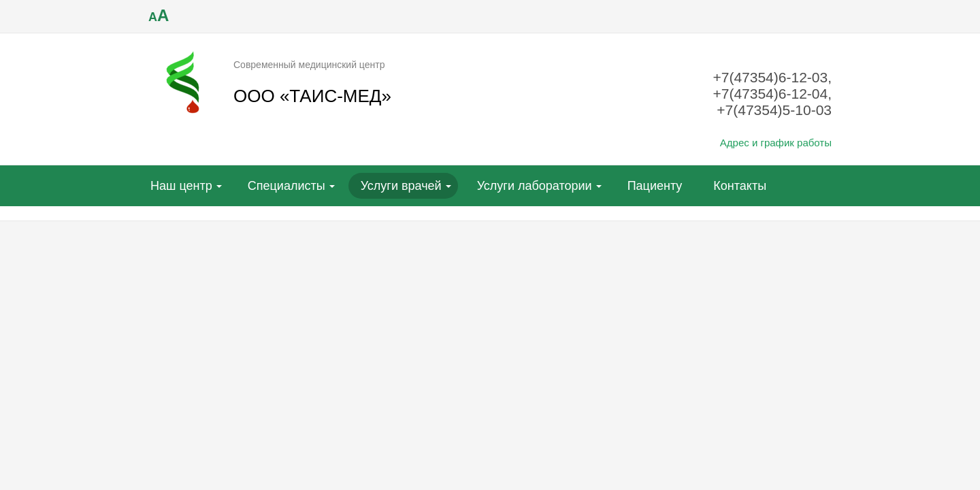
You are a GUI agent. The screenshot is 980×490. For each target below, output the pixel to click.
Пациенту (655, 186)
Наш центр (181, 186)
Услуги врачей (401, 186)
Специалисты (287, 186)
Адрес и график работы (776, 143)
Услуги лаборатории (535, 186)
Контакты (740, 186)
